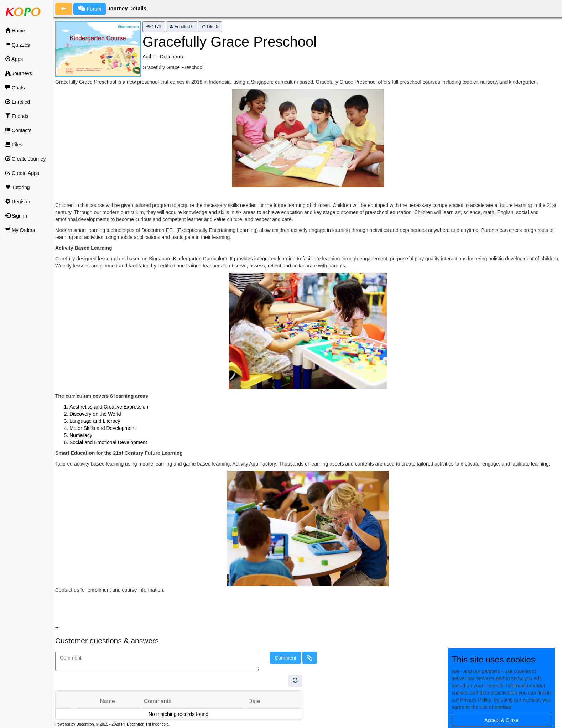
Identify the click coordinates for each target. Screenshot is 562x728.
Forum (90, 9)
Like (210, 27)
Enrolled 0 (182, 27)
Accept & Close (501, 720)
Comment (285, 658)
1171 (154, 27)
